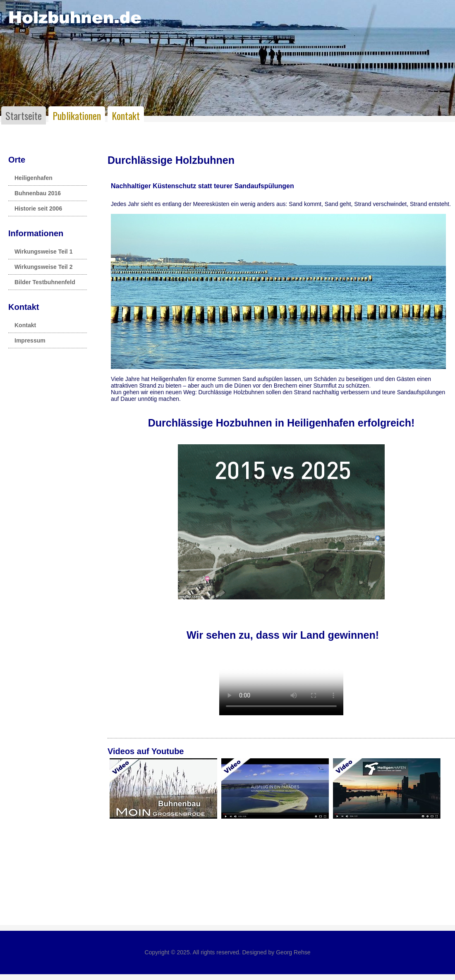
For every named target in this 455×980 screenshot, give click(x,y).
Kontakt (126, 115)
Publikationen (77, 115)
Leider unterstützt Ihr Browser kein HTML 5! (281, 684)
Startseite (24, 115)
